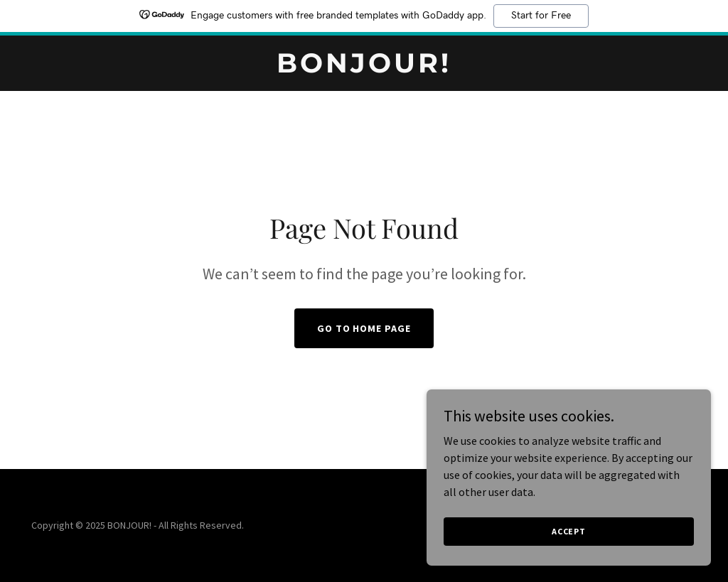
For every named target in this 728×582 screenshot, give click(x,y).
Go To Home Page (364, 328)
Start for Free (541, 16)
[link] (364, 68)
